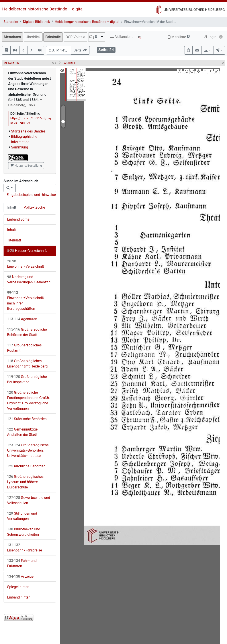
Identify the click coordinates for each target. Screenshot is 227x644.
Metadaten (12, 37)
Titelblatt (14, 240)
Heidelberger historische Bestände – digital (43, 9)
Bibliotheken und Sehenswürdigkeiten (24, 532)
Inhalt (12, 207)
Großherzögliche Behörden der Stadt (27, 332)
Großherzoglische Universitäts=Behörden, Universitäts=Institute (28, 450)
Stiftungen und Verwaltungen (22, 516)
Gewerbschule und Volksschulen (29, 500)
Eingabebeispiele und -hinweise (31, 195)
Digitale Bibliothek (36, 22)
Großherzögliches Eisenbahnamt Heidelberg (27, 364)
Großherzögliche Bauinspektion (27, 379)
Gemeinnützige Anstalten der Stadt (22, 432)
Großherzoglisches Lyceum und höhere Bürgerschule (25, 482)
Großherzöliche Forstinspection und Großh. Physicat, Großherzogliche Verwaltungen (28, 400)
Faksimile (53, 37)
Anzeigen (21, 576)
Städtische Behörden (27, 419)
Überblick (33, 37)
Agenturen (22, 319)
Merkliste (179, 37)
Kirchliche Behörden (26, 466)
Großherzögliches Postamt (24, 348)
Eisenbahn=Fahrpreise (25, 548)
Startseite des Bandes (28, 131)
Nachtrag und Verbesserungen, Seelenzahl (29, 280)
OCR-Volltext (75, 37)
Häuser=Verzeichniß (27, 251)
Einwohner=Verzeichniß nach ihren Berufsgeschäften (26, 301)
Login (210, 37)
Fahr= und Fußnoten (22, 563)
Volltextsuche (34, 207)
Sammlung (20, 147)
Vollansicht (121, 37)
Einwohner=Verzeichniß (26, 264)
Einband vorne (18, 219)
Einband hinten (19, 597)
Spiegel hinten (18, 587)
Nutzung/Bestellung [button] (26, 166)
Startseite (11, 22)
